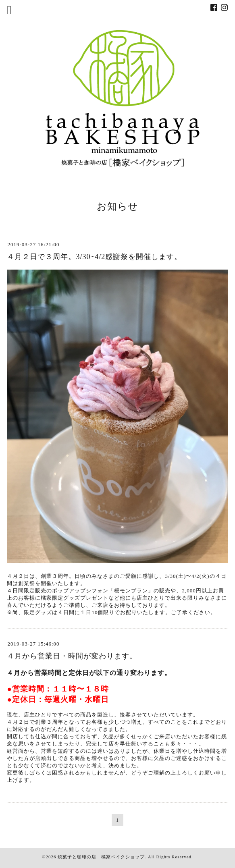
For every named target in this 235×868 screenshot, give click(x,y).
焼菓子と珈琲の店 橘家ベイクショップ (101, 857)
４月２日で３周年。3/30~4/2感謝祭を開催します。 (94, 257)
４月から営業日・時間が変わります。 (72, 656)
